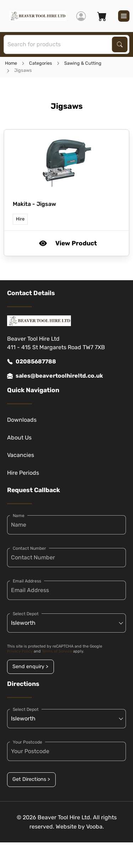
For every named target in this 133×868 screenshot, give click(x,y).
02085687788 (32, 362)
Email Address (27, 581)
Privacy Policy (20, 651)
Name (19, 516)
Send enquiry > (30, 667)
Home (11, 63)
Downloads (22, 420)
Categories (41, 63)
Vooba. (95, 827)
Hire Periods (23, 473)
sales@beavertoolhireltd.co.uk (55, 376)
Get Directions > (31, 779)
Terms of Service (57, 651)
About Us (19, 438)
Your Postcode (27, 742)
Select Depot (26, 614)
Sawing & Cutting (83, 63)
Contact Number (29, 548)
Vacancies (21, 455)
